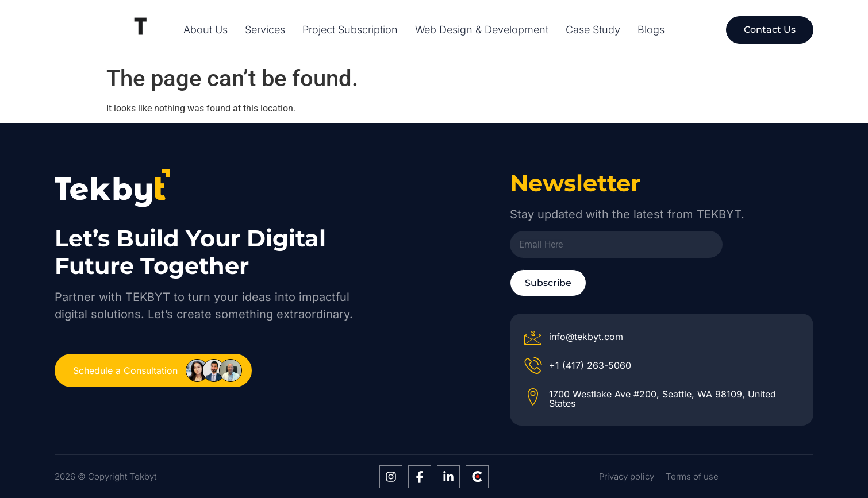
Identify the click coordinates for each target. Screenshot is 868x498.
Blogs (651, 30)
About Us (206, 30)
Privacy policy (627, 476)
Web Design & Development (482, 30)
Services (265, 30)
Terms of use (692, 476)
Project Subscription (350, 30)
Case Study (593, 30)
